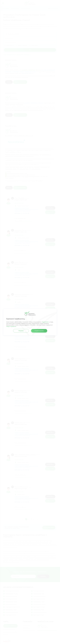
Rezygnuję (21, 331)
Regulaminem (45, 322)
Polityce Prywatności (11, 326)
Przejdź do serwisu (39, 331)
